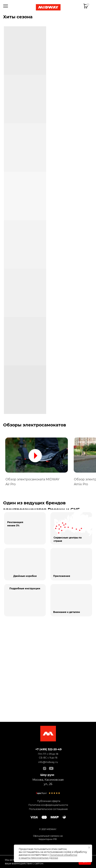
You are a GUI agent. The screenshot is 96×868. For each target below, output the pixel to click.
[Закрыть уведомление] (89, 848)
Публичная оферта (49, 801)
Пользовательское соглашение (48, 809)
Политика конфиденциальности (48, 805)
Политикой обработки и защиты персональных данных (48, 856)
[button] (37, 455)
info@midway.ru (48, 762)
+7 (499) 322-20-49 (48, 749)
